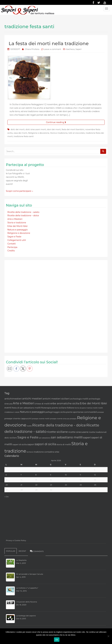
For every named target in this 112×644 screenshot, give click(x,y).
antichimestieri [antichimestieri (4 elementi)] (13, 399)
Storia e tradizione (59, 133)
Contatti (12, 244)
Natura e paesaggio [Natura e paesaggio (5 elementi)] (32, 412)
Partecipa (12, 247)
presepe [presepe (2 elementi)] (101, 412)
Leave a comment (52, 49)
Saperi (78, 49)
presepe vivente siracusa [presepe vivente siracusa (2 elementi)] (60, 419)
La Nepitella (21, 560)
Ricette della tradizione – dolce (23, 216)
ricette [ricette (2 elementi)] (29, 426)
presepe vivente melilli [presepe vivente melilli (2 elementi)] (41, 419)
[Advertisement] (28, 306)
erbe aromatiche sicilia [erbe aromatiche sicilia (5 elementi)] (65, 403)
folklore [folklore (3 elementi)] (70, 408)
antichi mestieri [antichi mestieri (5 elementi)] (32, 398)
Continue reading (56, 122)
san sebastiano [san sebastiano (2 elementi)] (45, 438)
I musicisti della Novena (26, 602)
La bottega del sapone (26, 616)
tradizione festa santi (24, 136)
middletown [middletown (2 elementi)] (9, 412)
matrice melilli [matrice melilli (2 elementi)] (92, 408)
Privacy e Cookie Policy (16, 540)
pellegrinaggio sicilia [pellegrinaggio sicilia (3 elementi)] (56, 412)
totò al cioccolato (77, 133)
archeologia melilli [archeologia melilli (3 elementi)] (79, 399)
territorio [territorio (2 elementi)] (30, 452)
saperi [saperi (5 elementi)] (87, 437)
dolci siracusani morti (36, 129)
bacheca (70, 49)
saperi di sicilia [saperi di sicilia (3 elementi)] (20, 444)
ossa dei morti (20, 133)
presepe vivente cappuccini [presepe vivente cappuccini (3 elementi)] (18, 418)
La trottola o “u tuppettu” (27, 588)
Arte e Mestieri (15, 219)
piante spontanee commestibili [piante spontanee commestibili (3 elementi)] (82, 412)
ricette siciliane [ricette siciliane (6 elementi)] (57, 432)
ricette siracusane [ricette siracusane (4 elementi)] (78, 432)
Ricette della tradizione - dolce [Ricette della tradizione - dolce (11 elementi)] (59, 425)
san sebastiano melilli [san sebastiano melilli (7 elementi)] (67, 437)
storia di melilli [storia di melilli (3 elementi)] (64, 444)
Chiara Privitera (32, 49)
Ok (57, 640)
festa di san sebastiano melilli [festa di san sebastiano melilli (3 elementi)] (26, 408)
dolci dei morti (18, 129)
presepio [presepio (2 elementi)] (73, 419)
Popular (11, 551)
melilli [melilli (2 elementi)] (100, 408)
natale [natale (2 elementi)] (17, 412)
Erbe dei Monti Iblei (17, 226)
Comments (37, 551)
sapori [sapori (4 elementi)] (31, 444)
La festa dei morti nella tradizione (49, 43)
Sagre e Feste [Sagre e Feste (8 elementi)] (28, 437)
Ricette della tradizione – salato (23, 212)
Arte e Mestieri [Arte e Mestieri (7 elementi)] (24, 403)
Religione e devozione (39, 133)
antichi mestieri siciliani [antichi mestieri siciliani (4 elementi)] (56, 399)
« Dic (7, 497)
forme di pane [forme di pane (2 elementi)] (80, 408)
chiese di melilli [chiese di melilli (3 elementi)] (42, 404)
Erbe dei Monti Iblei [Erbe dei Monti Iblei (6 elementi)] (93, 403)
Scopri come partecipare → (20, 191)
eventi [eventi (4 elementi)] (8, 408)
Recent (22, 551)
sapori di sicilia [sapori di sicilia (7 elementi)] (45, 444)
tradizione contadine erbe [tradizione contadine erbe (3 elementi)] (47, 452)
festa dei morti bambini (73, 129)
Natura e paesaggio (18, 230)
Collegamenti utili (17, 240)
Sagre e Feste (14, 237)
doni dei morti (54, 129)
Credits (11, 251)
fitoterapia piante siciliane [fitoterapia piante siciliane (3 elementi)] (54, 408)
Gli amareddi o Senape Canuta (30, 574)
